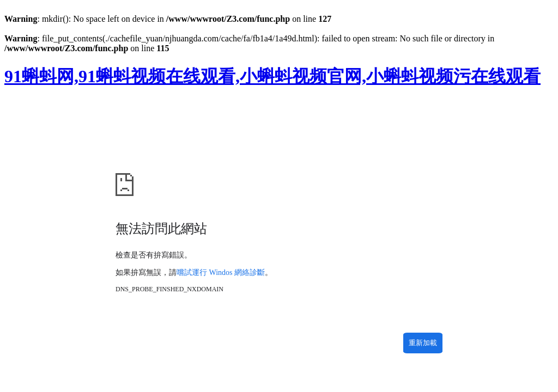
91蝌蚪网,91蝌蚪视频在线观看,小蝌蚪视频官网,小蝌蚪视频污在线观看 (272, 76)
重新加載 (423, 343)
